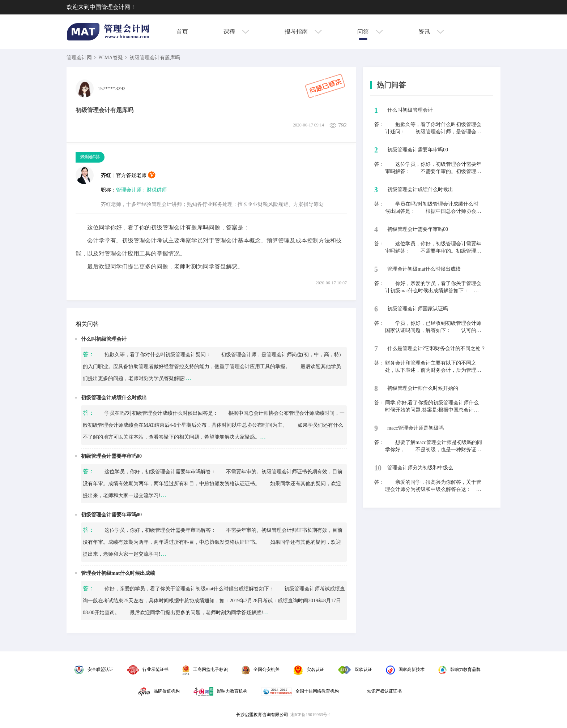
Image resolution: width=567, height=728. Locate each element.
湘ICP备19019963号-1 (311, 715)
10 (378, 468)
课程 (236, 32)
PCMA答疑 (111, 58)
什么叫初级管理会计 (104, 339)
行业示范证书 (148, 669)
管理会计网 (79, 58)
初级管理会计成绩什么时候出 (114, 398)
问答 (370, 32)
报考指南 (303, 32)
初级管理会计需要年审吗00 (111, 456)
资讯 (431, 32)
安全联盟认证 (94, 669)
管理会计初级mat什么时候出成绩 (118, 573)
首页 (182, 32)
